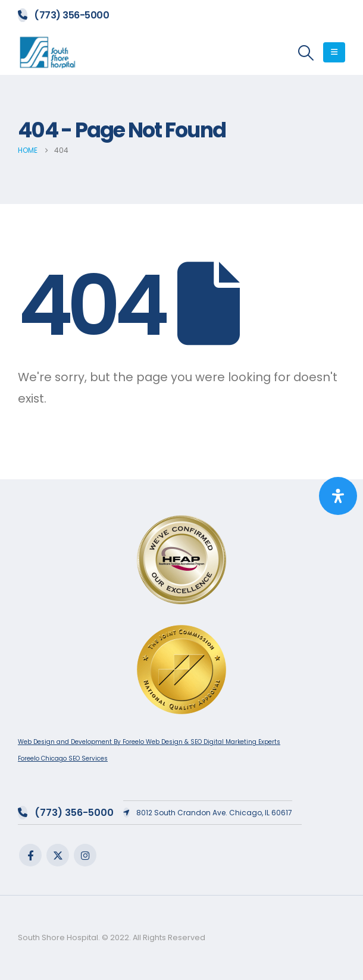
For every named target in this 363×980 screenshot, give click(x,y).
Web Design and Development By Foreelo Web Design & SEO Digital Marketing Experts (149, 742)
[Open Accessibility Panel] (338, 496)
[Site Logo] (48, 52)
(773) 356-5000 (63, 15)
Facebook (30, 855)
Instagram (85, 855)
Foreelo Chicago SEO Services (63, 758)
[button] (306, 53)
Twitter (58, 855)
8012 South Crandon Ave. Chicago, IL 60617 (208, 813)
